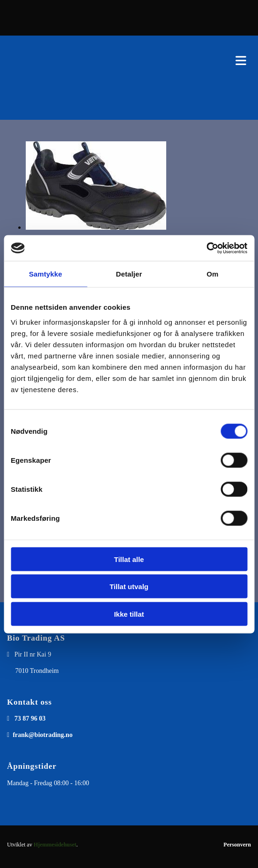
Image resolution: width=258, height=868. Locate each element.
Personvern (237, 845)
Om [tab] (212, 274)
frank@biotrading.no (43, 735)
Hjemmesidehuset (55, 845)
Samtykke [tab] (46, 274)
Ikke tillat (129, 614)
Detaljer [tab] (129, 274)
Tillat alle (129, 559)
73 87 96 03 (30, 718)
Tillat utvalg (129, 587)
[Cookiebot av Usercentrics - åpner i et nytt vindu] (206, 248)
